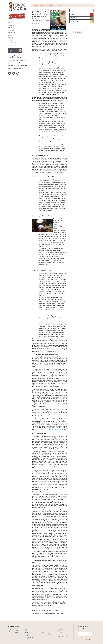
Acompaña (44, 631)
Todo (72, 11)
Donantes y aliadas (13, 633)
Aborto (11, 28)
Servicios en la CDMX (30, 634)
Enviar (88, 639)
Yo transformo (75, 22)
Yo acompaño (74, 18)
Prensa (11, 38)
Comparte (78, 32)
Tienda (11, 40)
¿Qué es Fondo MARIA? (14, 631)
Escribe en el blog (46, 634)
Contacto (12, 43)
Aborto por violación (30, 639)
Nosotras (12, 25)
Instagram (18, 73)
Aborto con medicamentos (29, 636)
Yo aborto (73, 15)
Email (80, 631)
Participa (12, 30)
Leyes (26, 633)
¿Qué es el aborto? (30, 631)
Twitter (14, 73)
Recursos (12, 33)
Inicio (10, 23)
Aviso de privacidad (15, 45)
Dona (18, 50)
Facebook (10, 73)
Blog (10, 35)
